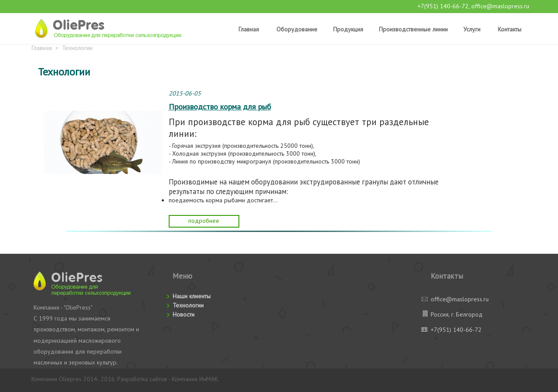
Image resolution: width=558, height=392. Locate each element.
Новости (184, 314)
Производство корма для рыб (220, 107)
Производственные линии (413, 29)
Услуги (472, 29)
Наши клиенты (192, 296)
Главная (249, 29)
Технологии (77, 48)
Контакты (510, 29)
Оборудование (297, 29)
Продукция (348, 29)
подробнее (204, 221)
